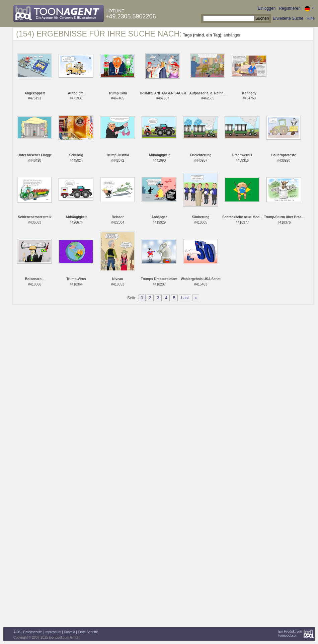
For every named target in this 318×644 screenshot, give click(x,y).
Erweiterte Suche (288, 18)
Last (185, 298)
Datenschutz (32, 632)
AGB (17, 632)
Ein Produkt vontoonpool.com (290, 633)
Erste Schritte (88, 632)
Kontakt (70, 632)
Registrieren (290, 8)
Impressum (53, 632)
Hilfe (311, 18)
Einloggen (267, 8)
